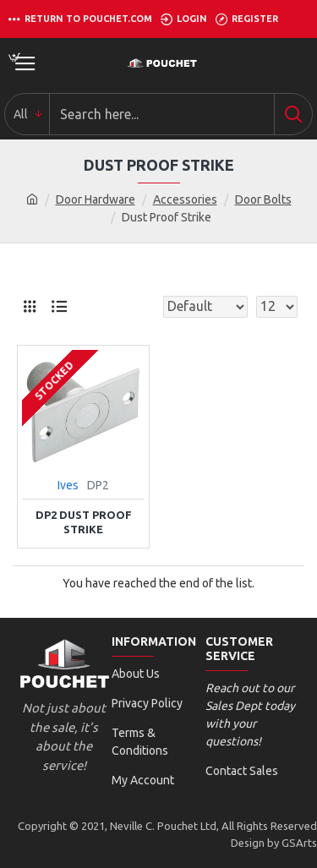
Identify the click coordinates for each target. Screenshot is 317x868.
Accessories (185, 199)
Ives (68, 485)
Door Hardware (96, 199)
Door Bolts (263, 199)
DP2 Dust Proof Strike (84, 522)
